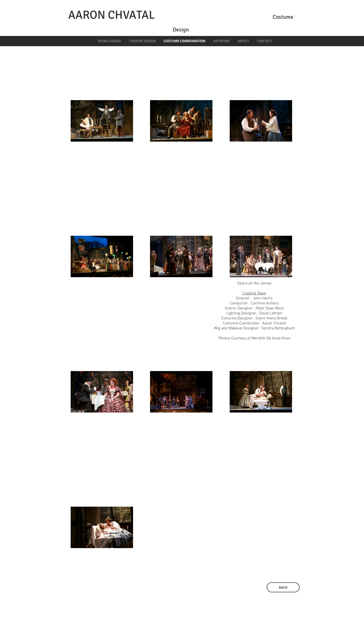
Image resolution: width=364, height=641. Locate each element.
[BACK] (283, 587)
